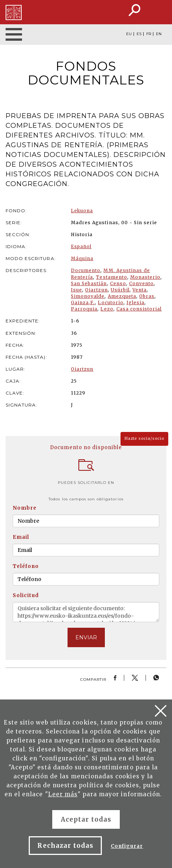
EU (129, 34)
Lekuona (82, 211)
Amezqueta (122, 296)
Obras (147, 296)
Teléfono (26, 566)
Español (81, 246)
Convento (141, 283)
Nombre (25, 508)
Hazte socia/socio (144, 438)
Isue (76, 290)
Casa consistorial (139, 309)
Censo (118, 283)
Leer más (63, 794)
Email (21, 537)
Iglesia (135, 302)
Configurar (127, 846)
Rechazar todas (65, 846)
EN (159, 34)
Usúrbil (120, 290)
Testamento (111, 277)
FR (149, 34)
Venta (140, 290)
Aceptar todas (86, 819)
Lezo (107, 309)
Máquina (82, 258)
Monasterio (145, 277)
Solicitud (26, 595)
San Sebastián (89, 283)
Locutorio (110, 302)
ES (139, 34)
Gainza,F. (83, 302)
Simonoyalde (88, 296)
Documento (86, 270)
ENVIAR (86, 637)
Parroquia (84, 309)
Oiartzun (96, 290)
